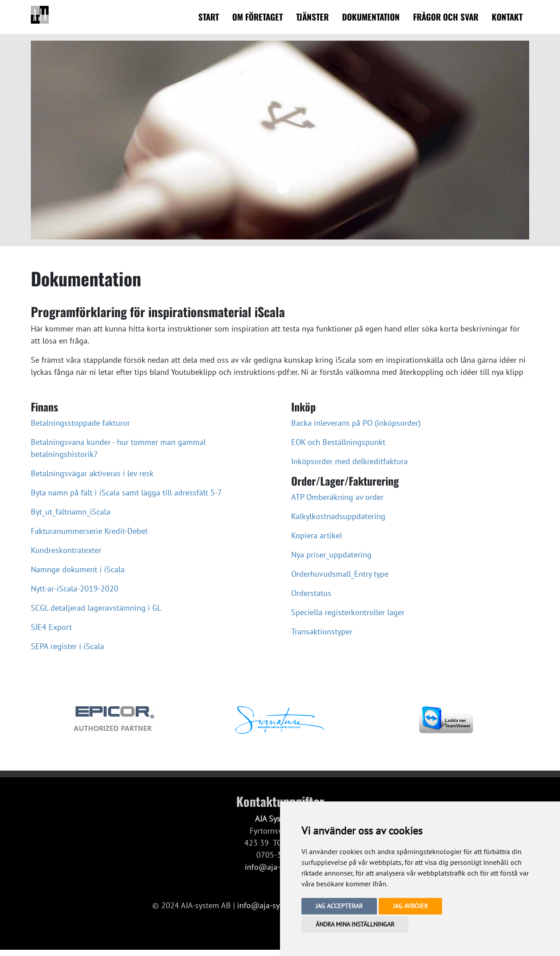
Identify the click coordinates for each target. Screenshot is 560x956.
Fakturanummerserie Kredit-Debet (89, 531)
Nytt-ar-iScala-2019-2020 (75, 589)
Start (209, 17)
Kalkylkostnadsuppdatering (338, 516)
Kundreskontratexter (66, 550)
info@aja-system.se (272, 905)
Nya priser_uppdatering (331, 555)
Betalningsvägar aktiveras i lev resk (92, 473)
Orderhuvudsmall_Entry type (340, 574)
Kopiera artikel (317, 535)
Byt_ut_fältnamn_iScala (71, 512)
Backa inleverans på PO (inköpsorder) (356, 423)
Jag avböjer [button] (410, 906)
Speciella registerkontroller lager (348, 612)
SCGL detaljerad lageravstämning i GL (96, 608)
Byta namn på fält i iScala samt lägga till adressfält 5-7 (126, 493)
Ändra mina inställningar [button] (355, 924)
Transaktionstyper (322, 631)
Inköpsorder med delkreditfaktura (349, 461)
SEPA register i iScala (67, 646)
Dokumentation (371, 17)
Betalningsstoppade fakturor (80, 423)
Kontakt (507, 17)
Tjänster (312, 17)
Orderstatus (311, 593)
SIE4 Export (51, 627)
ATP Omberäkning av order (337, 497)
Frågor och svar (446, 17)
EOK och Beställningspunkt (338, 442)
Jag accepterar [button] (339, 906)
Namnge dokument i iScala (78, 569)
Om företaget (257, 17)
